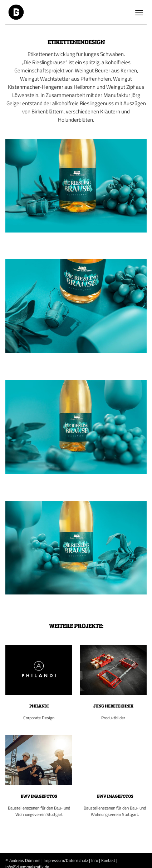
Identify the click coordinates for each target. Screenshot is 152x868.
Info (95, 860)
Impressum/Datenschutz (66, 860)
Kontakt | (109, 860)
